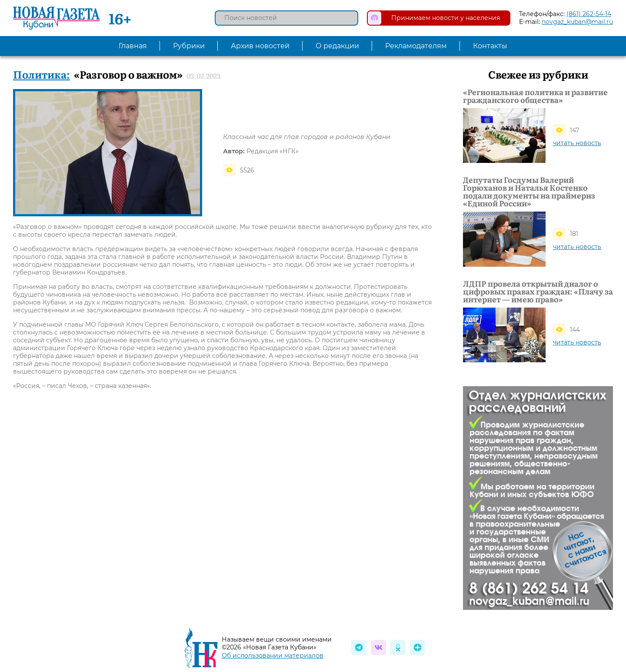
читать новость (577, 143)
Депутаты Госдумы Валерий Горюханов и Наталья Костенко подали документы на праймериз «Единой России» (529, 192)
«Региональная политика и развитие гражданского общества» (535, 96)
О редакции (337, 46)
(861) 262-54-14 (589, 14)
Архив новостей (260, 46)
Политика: (42, 74)
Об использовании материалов (273, 655)
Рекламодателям (416, 46)
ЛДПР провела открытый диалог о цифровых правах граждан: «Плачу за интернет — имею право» (538, 291)
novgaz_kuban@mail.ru (577, 22)
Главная (133, 46)
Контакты (490, 46)
